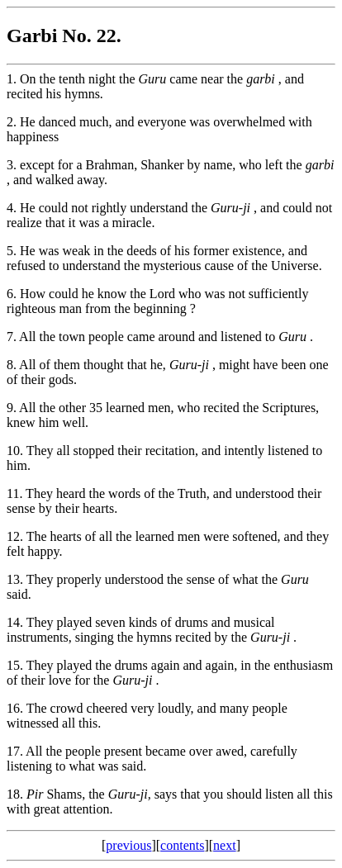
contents (182, 845)
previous (128, 845)
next (225, 845)
